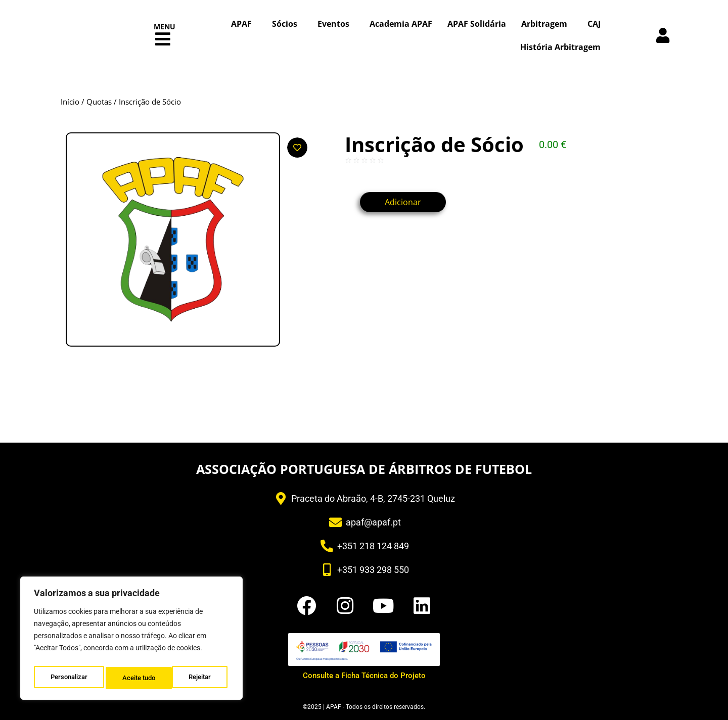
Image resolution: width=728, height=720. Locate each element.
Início (70, 102)
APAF (244, 24)
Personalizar (69, 678)
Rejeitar (134, 678)
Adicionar (411, 202)
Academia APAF (401, 24)
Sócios (287, 24)
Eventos (336, 24)
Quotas (99, 102)
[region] (131, 641)
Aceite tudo (197, 678)
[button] (163, 39)
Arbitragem (547, 24)
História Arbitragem (560, 47)
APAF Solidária (477, 24)
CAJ (594, 24)
